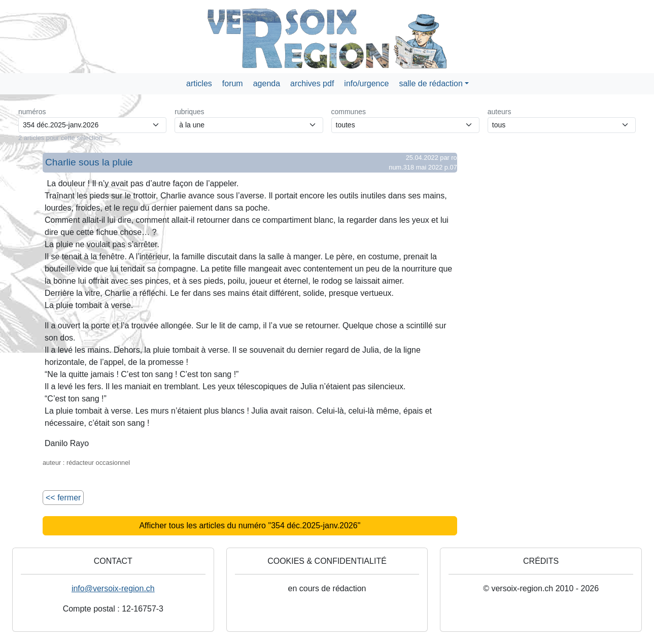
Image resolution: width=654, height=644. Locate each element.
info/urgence (366, 83)
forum (233, 83)
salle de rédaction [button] (431, 83)
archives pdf (312, 83)
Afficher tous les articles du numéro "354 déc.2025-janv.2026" (250, 526)
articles (199, 83)
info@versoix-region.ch (113, 588)
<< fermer (63, 498)
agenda (267, 83)
